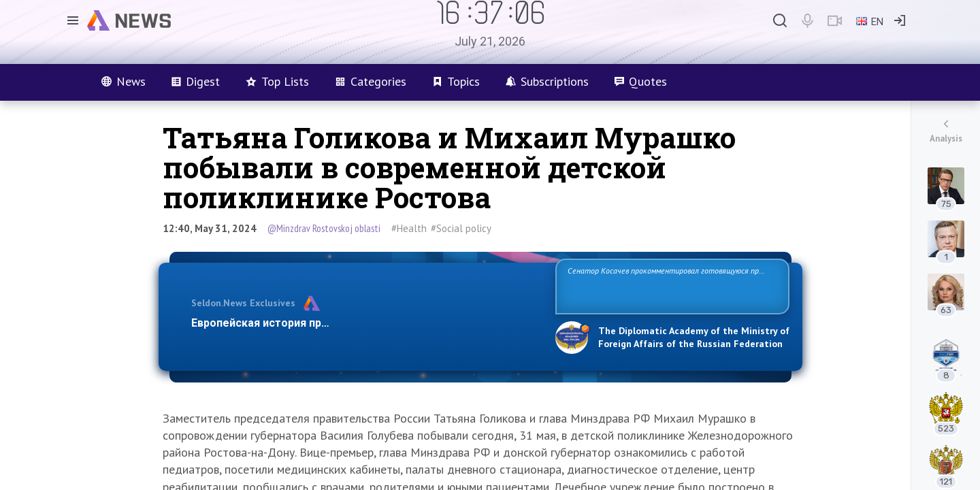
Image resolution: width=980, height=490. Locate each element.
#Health (409, 228)
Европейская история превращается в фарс (309, 323)
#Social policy (461, 228)
